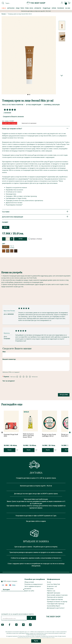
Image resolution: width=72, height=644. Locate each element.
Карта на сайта (29, 591)
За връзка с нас (52, 586)
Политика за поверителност (34, 584)
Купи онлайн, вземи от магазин (57, 595)
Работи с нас (51, 591)
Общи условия (29, 582)
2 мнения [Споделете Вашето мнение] (7, 113)
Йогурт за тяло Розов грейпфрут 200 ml (49, 435)
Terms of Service (23, 620)
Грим (27, 8)
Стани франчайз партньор (56, 604)
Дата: (6, 314)
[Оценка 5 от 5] (30, 377)
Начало (4, 14)
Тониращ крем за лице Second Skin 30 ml (20, 14)
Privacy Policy (17, 620)
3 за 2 (4, 8)
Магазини (50, 589)
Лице (18, 8)
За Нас (68, 8)
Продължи (64, 395)
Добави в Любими (35, 239)
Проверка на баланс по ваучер (57, 602)
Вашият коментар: (9, 359)
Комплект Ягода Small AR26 (11, 435)
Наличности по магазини (29, 123)
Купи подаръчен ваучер (55, 599)
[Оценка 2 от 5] (20, 377)
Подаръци (47, 8)
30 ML (6, 227)
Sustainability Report (54, 606)
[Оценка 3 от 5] (24, 377)
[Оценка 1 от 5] (17, 377)
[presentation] (15, 390)
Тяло (22, 8)
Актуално (11, 8)
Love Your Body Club (53, 584)
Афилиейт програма (54, 593)
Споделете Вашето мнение (13, 116)
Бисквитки (28, 589)
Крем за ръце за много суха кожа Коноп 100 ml (28, 435)
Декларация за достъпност (56, 608)
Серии (54, 8)
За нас (49, 582)
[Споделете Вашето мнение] (9, 110)
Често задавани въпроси (33, 586)
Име (4, 352)
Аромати (38, 8)
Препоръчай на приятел (55, 597)
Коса (31, 8)
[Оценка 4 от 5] (27, 377)
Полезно (61, 8)
